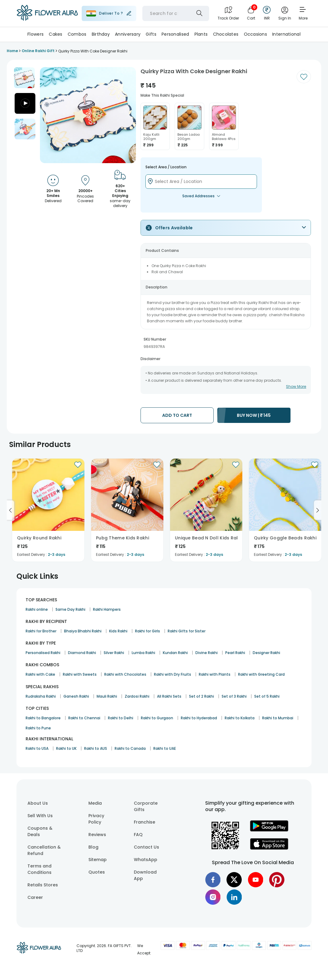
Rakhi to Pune (38, 728)
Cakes (55, 34)
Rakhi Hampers (107, 609)
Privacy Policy (96, 819)
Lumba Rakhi (143, 653)
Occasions (256, 34)
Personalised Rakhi (43, 653)
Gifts (151, 34)
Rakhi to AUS (96, 748)
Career (35, 897)
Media (95, 803)
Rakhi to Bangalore (43, 718)
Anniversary (128, 34)
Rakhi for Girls (148, 631)
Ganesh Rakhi (76, 696)
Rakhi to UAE (165, 748)
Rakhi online (37, 609)
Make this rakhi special (162, 95)
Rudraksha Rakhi (41, 696)
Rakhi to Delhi (121, 718)
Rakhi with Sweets (80, 674)
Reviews (97, 835)
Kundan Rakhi (175, 653)
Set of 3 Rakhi (234, 696)
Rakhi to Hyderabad (199, 718)
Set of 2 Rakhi (201, 696)
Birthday (101, 34)
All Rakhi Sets (169, 696)
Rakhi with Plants (215, 674)
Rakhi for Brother (41, 631)
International (286, 34)
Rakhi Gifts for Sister (187, 631)
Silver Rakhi (114, 653)
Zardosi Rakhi (137, 696)
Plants (201, 34)
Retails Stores (43, 885)
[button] (24, 78)
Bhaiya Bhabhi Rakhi (83, 631)
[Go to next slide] (318, 510)
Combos (77, 34)
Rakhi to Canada (130, 748)
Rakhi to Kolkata (240, 718)
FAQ (138, 835)
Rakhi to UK (66, 748)
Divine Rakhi (207, 653)
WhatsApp (146, 860)
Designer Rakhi (266, 653)
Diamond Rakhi (82, 653)
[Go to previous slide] (10, 510)
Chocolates (226, 34)
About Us (38, 803)
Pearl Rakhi (235, 653)
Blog (93, 847)
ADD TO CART (177, 415)
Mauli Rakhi (107, 696)
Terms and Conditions (39, 869)
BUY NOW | (254, 415)
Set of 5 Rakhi (267, 696)
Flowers (36, 34)
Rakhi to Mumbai (278, 718)
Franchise (144, 822)
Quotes (97, 872)
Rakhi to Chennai (84, 718)
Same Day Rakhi (70, 609)
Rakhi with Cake (40, 674)
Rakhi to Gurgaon (157, 718)
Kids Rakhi (118, 631)
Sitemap (98, 860)
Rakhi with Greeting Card (261, 674)
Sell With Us (40, 816)
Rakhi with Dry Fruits (173, 674)
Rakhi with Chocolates (125, 674)
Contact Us (146, 847)
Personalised (175, 34)
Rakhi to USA (37, 748)
